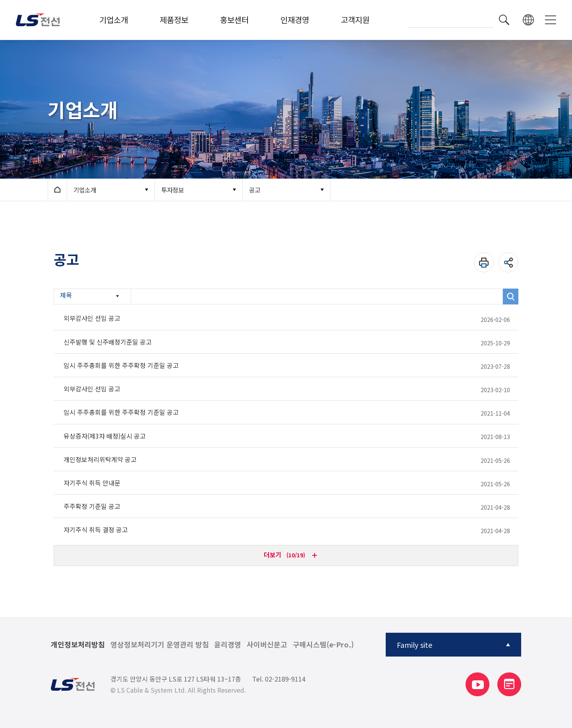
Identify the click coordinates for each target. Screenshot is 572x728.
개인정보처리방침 (78, 645)
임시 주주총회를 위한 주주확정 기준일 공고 (121, 365)
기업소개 (114, 20)
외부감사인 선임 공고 (92, 318)
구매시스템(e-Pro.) (323, 645)
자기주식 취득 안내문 (92, 483)
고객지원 (355, 20)
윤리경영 (228, 645)
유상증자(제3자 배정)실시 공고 (105, 436)
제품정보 (174, 20)
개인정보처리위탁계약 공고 (100, 459)
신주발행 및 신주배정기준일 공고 (108, 342)
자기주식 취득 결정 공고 (96, 530)
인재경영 (295, 20)
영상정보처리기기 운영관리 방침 (160, 645)
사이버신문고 (267, 645)
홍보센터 (234, 20)
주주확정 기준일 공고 (92, 506)
